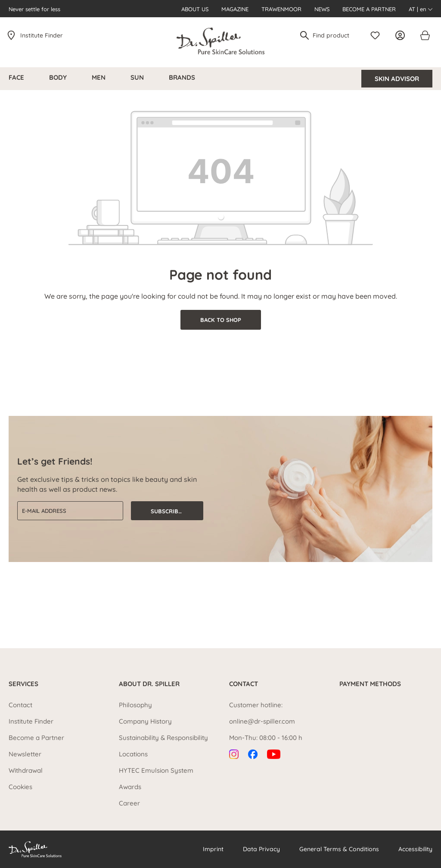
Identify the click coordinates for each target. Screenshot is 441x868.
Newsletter (25, 754)
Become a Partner (369, 9)
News (322, 9)
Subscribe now (174, 511)
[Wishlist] (377, 35)
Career (129, 803)
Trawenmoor (281, 9)
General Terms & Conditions (339, 849)
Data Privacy (261, 849)
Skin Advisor (397, 79)
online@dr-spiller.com (262, 721)
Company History (145, 721)
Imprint (213, 849)
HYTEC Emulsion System (156, 770)
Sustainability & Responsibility (163, 738)
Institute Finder (42, 35)
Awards (130, 787)
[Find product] (334, 35)
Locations (133, 754)
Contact (20, 705)
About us (195, 9)
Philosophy (135, 705)
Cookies (20, 787)
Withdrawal (26, 770)
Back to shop (221, 320)
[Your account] (402, 35)
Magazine (235, 9)
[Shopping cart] (425, 35)
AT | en (421, 9)
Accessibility (415, 849)
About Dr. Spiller (149, 684)
